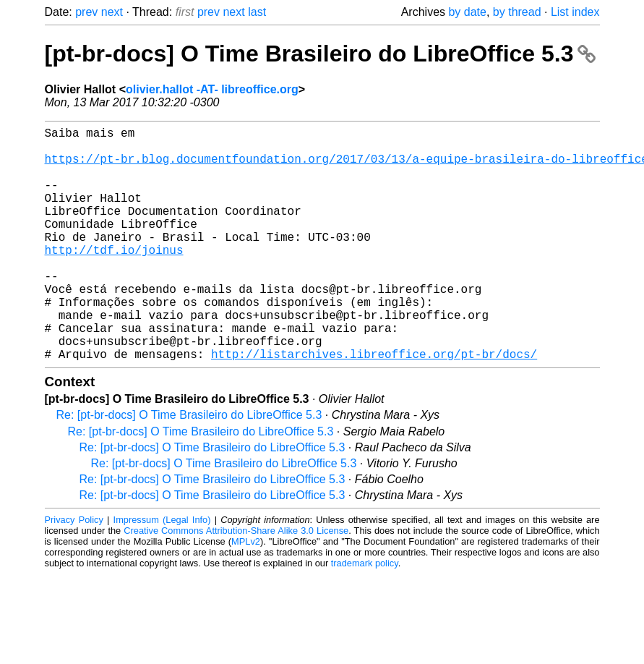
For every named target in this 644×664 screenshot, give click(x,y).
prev (86, 12)
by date (467, 12)
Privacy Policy (74, 572)
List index (575, 12)
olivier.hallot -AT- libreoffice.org (212, 89)
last (257, 12)
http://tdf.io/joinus (114, 278)
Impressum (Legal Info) (162, 572)
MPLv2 (246, 593)
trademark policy (365, 615)
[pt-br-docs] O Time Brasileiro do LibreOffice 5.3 (321, 54)
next (112, 12)
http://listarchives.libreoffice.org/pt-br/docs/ (374, 406)
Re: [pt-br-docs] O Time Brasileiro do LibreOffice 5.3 (189, 467)
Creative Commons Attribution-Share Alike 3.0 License (236, 583)
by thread (517, 12)
